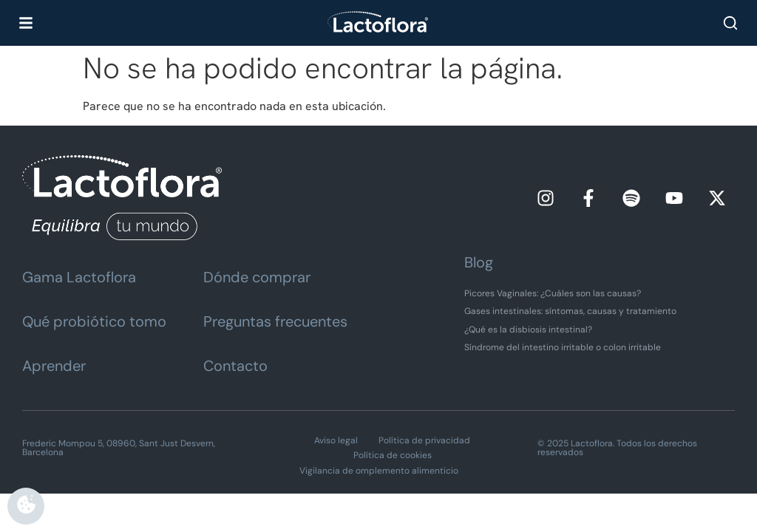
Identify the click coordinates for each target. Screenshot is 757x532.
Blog (479, 262)
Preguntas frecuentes (275, 321)
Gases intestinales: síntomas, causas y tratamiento (570, 311)
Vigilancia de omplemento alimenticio (379, 471)
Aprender (54, 366)
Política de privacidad (424, 440)
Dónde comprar (257, 277)
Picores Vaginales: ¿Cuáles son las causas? (553, 293)
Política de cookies (393, 455)
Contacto (235, 366)
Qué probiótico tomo (94, 321)
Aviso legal (336, 440)
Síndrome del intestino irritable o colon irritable (563, 347)
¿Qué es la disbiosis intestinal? (528, 330)
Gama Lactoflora (79, 277)
